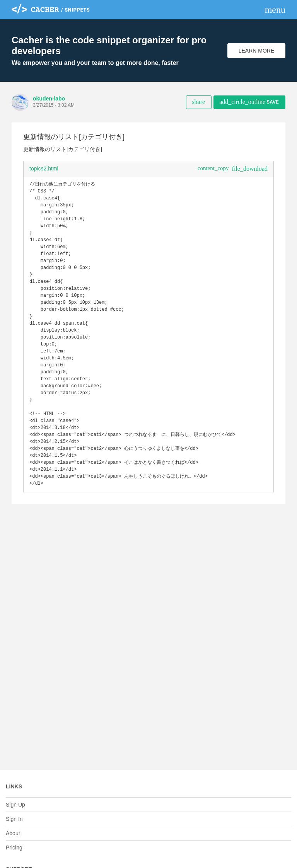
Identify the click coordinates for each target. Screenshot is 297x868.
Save (249, 102)
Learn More (257, 51)
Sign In (14, 819)
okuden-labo (49, 99)
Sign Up (15, 805)
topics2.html (44, 168)
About (13, 833)
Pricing (14, 848)
